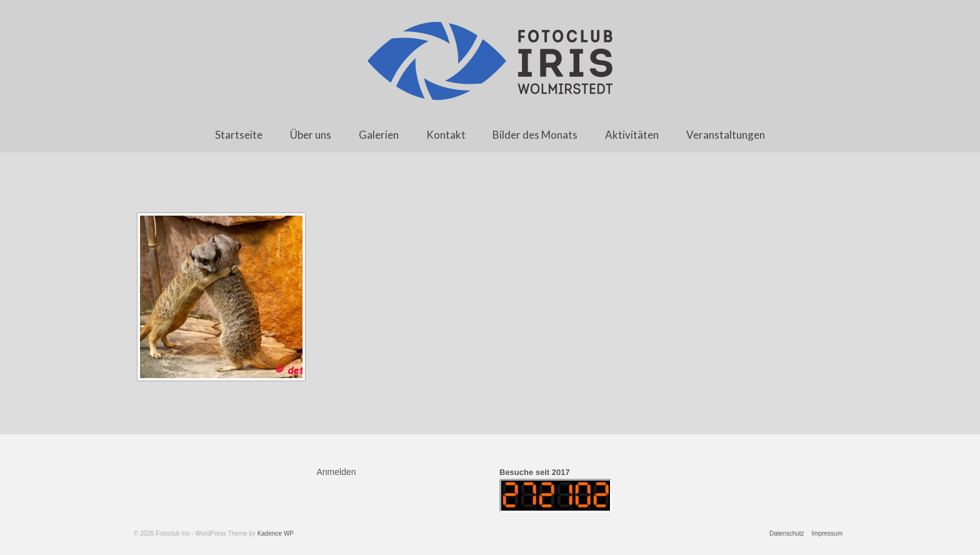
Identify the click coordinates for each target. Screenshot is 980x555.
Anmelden (337, 472)
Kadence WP (276, 533)
